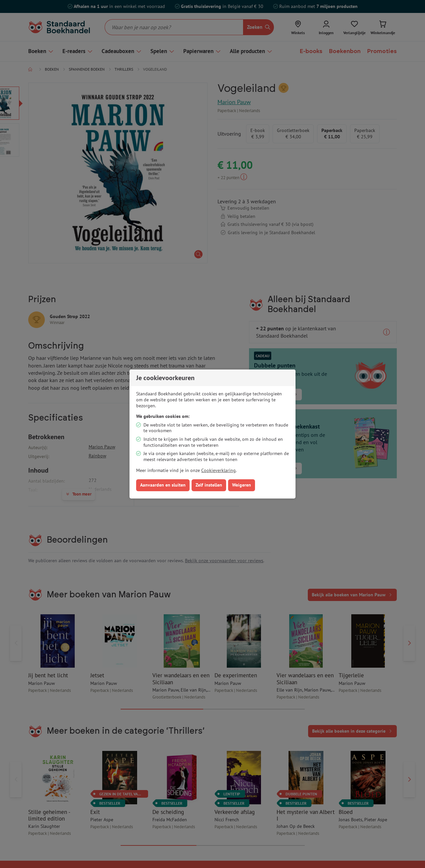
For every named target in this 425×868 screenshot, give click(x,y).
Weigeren (242, 485)
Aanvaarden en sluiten (163, 485)
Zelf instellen (209, 485)
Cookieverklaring (218, 470)
